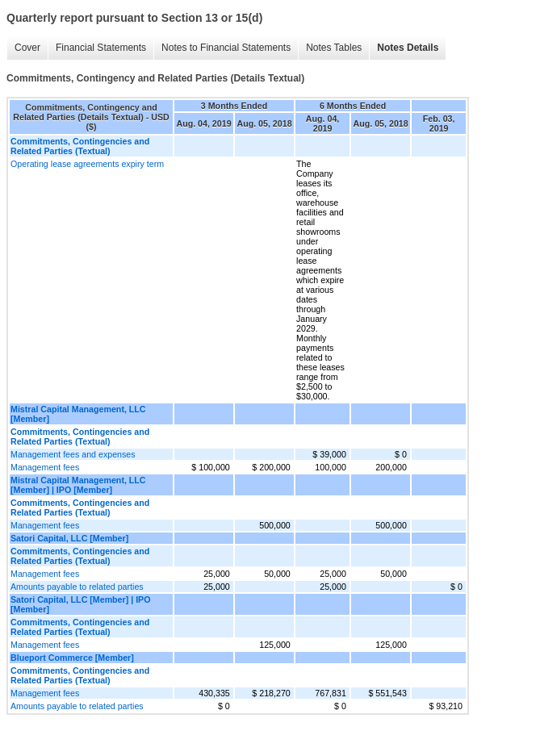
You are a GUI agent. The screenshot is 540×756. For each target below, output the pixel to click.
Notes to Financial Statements (226, 48)
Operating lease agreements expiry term (87, 164)
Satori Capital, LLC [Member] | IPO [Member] (81, 604)
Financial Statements (101, 48)
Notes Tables (334, 48)
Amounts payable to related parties (77, 587)
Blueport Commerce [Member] (72, 658)
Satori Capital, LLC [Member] (69, 538)
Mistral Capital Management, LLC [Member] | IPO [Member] (78, 485)
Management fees (45, 467)
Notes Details (408, 48)
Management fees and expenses (73, 454)
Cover (27, 48)
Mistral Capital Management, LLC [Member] (78, 414)
